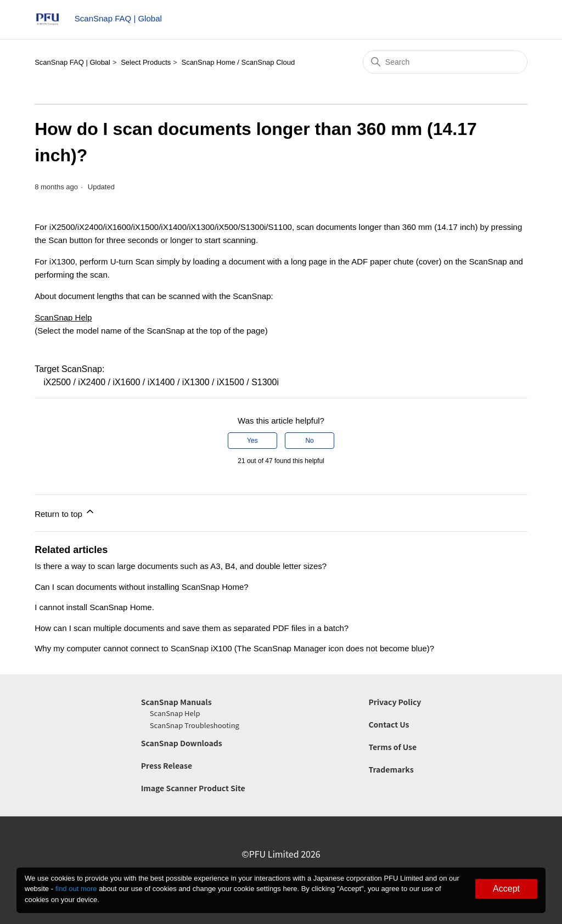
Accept (506, 889)
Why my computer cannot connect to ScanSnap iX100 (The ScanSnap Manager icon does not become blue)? (234, 648)
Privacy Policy (395, 702)
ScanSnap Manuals (176, 702)
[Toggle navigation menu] (515, 22)
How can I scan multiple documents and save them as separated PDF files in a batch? (192, 628)
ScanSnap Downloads (182, 743)
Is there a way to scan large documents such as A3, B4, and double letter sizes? (181, 566)
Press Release (167, 765)
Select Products (146, 62)
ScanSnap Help (63, 317)
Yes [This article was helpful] (252, 441)
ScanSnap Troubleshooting (195, 725)
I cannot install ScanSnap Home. (94, 607)
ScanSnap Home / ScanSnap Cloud (238, 62)
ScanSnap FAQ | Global (72, 62)
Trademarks (391, 769)
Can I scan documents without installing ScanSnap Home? (141, 587)
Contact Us (389, 724)
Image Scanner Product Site (193, 788)
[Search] (445, 62)
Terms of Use (392, 747)
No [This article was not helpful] (309, 441)
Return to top (65, 512)
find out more (76, 889)
